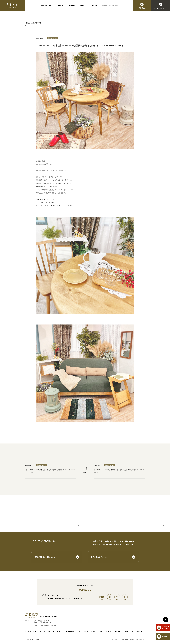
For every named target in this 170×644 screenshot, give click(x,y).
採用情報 (104, 6)
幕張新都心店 (70, 631)
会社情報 (72, 6)
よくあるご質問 (114, 6)
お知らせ (94, 6)
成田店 (93, 631)
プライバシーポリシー (32, 640)
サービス (62, 6)
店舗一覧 (83, 6)
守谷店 (101, 631)
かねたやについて (48, 6)
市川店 (86, 631)
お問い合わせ (141, 631)
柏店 (79, 631)
